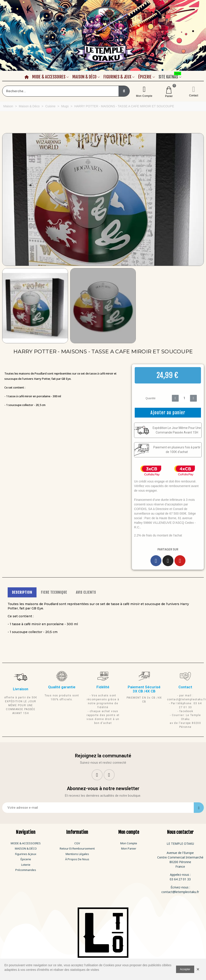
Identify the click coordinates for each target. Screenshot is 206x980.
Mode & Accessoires (49, 77)
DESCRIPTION (22, 592)
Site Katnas (170, 76)
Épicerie (145, 77)
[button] (5, 199)
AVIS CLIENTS (86, 592)
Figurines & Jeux (117, 77)
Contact (194, 95)
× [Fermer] (198, 969)
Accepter (185, 969)
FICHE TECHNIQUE (54, 592)
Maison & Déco (84, 77)
